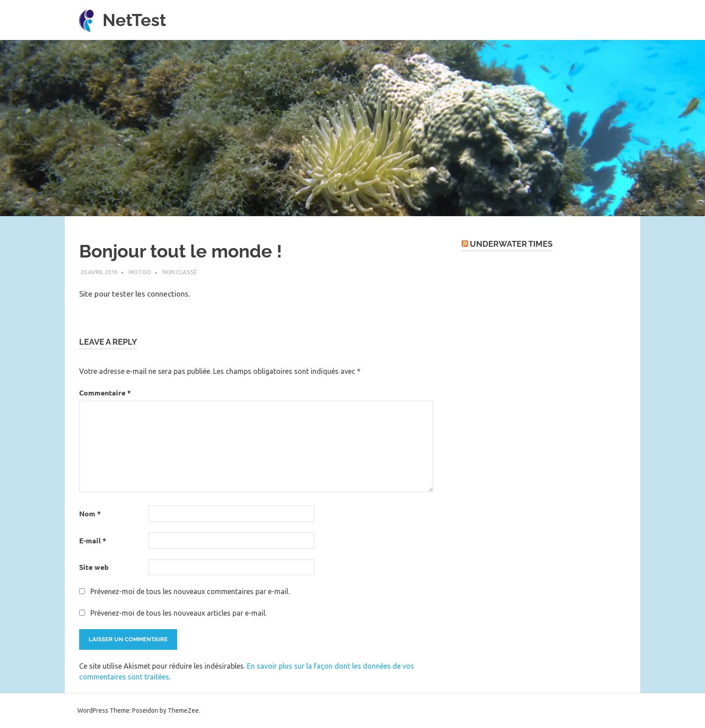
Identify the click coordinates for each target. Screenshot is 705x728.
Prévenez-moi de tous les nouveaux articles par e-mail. (178, 613)
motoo (140, 272)
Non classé (180, 272)
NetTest (134, 20)
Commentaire (105, 393)
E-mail (93, 540)
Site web (94, 567)
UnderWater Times (511, 244)
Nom (90, 513)
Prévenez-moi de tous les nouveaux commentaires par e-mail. (190, 591)
